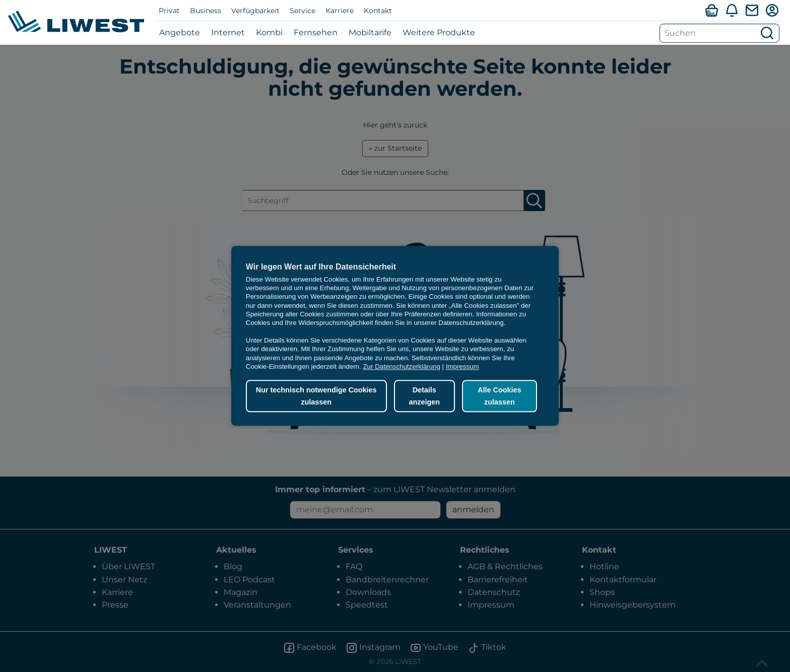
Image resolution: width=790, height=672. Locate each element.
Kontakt (378, 11)
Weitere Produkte (439, 32)
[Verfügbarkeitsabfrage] (711, 10)
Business (206, 11)
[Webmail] (752, 10)
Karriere (340, 11)
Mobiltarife (370, 32)
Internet (228, 32)
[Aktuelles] (732, 10)
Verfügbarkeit (255, 11)
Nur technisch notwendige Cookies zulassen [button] (316, 396)
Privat (169, 11)
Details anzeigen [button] (423, 396)
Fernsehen (316, 32)
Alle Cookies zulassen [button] (499, 396)
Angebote (180, 32)
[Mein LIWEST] (772, 10)
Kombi (269, 32)
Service (303, 11)
